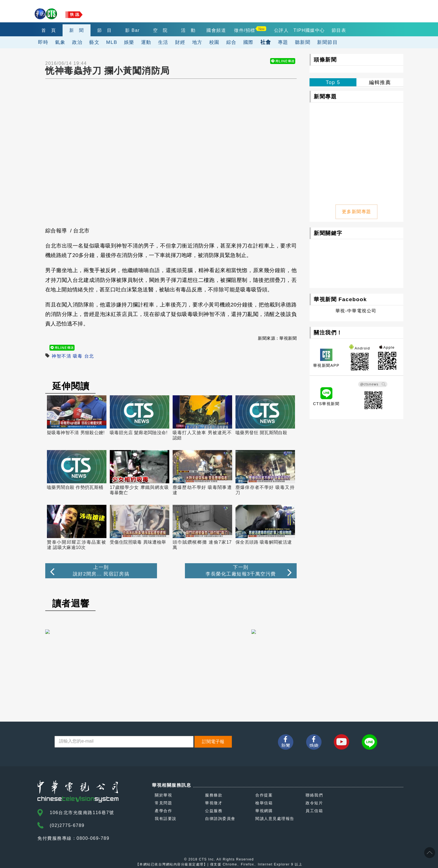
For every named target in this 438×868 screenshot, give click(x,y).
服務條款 (214, 795)
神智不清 (61, 356)
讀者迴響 (71, 603)
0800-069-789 (93, 838)
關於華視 (163, 795)
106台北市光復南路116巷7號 (82, 813)
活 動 (188, 30)
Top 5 (333, 82)
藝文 (94, 42)
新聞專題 (325, 97)
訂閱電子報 (213, 742)
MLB (112, 42)
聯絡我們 (314, 795)
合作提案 (264, 795)
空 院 (160, 30)
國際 (248, 42)
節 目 (105, 30)
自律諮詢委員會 (220, 819)
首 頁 (49, 30)
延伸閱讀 (71, 386)
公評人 (281, 30)
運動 (146, 42)
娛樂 (129, 42)
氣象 (60, 42)
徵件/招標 (245, 30)
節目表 (339, 30)
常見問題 (163, 803)
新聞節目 (327, 42)
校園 (214, 42)
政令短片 (314, 803)
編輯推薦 (380, 82)
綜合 (231, 42)
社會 (266, 42)
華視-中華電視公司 (356, 311)
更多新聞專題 (357, 212)
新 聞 (77, 30)
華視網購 (264, 811)
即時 (43, 42)
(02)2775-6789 (67, 825)
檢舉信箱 (264, 803)
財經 (180, 42)
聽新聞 (303, 42)
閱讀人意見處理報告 (275, 819)
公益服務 (214, 811)
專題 (283, 42)
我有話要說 (166, 819)
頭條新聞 (325, 60)
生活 (163, 42)
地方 (197, 42)
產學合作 (163, 811)
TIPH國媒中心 (309, 30)
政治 (77, 42)
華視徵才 (214, 803)
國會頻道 (216, 30)
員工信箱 (314, 811)
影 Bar (133, 30)
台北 (89, 356)
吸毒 (78, 356)
